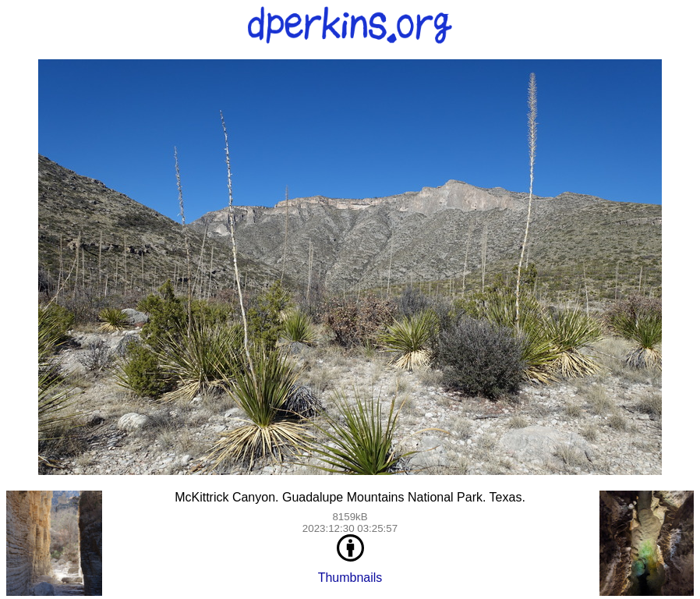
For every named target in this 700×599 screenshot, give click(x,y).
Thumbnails (350, 578)
